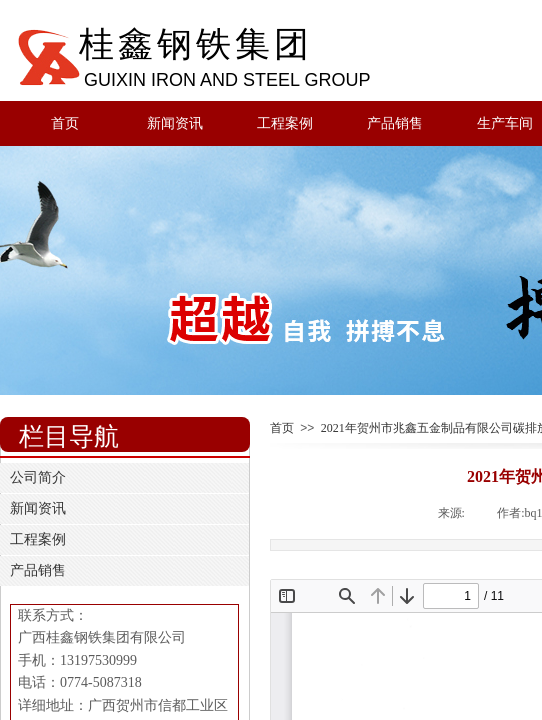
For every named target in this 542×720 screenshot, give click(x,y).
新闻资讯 (175, 123)
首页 (65, 123)
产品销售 (395, 123)
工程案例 (285, 123)
